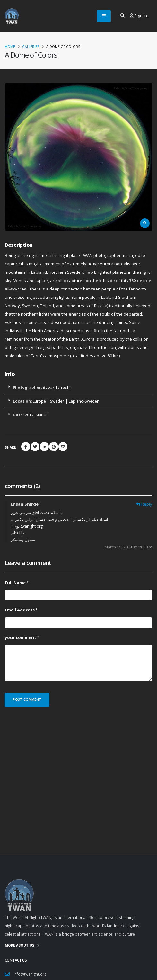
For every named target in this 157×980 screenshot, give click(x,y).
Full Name (15, 583)
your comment (21, 637)
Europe (39, 401)
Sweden (57, 401)
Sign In (138, 16)
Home (10, 47)
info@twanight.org (30, 974)
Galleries (31, 47)
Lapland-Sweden (84, 401)
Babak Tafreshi (57, 387)
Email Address (20, 610)
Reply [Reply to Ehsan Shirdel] (147, 504)
